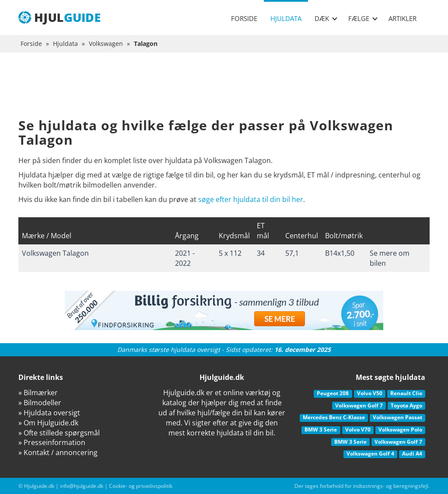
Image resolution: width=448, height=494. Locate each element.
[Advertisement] (224, 92)
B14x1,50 (340, 253)
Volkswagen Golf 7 (359, 405)
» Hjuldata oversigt (49, 413)
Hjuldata (286, 18)
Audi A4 (412, 454)
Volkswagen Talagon (55, 253)
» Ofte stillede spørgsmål (59, 433)
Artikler (402, 18)
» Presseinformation (52, 442)
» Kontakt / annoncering (58, 452)
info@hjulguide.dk (82, 486)
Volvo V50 (370, 393)
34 (261, 253)
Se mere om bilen (390, 258)
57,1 (292, 253)
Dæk (326, 18)
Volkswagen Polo (400, 430)
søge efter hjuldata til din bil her (251, 199)
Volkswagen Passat (397, 417)
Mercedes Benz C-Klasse (334, 417)
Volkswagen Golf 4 (370, 454)
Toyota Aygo (406, 405)
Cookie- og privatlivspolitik (141, 486)
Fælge (363, 18)
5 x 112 (230, 253)
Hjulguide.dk (39, 486)
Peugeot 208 (333, 393)
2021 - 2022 (185, 258)
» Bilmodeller (40, 403)
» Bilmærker (38, 393)
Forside (244, 18)
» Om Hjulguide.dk (48, 423)
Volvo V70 (358, 430)
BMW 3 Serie (321, 430)
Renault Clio (406, 393)
